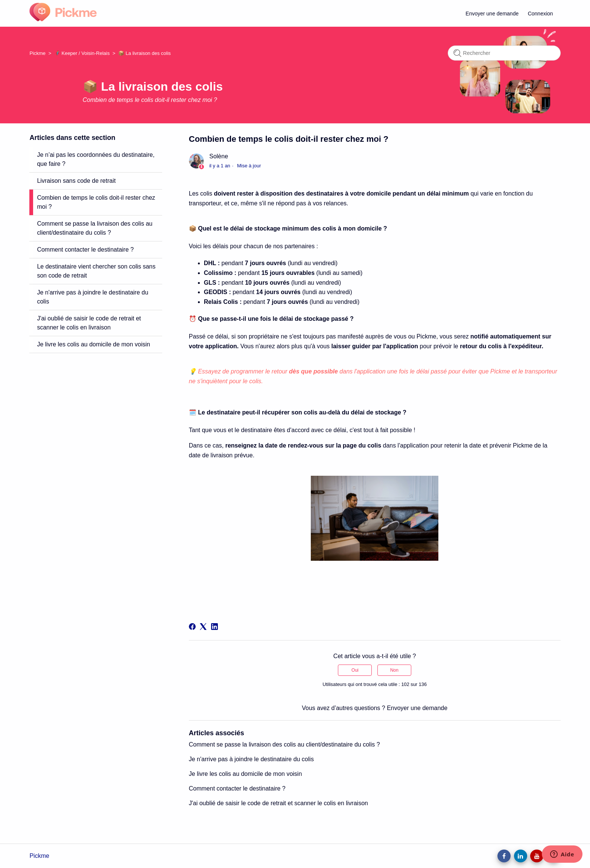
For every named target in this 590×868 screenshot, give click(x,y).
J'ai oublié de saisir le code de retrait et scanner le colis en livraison (89, 323)
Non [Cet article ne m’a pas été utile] (394, 670)
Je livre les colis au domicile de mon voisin (94, 344)
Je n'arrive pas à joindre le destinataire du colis (93, 297)
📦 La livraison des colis (144, 53)
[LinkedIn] (214, 627)
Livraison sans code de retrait (76, 181)
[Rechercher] (504, 53)
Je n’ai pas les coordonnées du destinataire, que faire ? (96, 159)
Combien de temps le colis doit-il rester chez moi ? (96, 202)
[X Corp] (203, 627)
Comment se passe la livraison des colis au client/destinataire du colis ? (95, 228)
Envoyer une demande (492, 14)
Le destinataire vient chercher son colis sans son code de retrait (96, 271)
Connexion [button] (541, 14)
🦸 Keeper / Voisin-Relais (82, 53)
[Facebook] (192, 627)
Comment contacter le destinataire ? (85, 250)
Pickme (37, 53)
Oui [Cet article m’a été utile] (355, 670)
